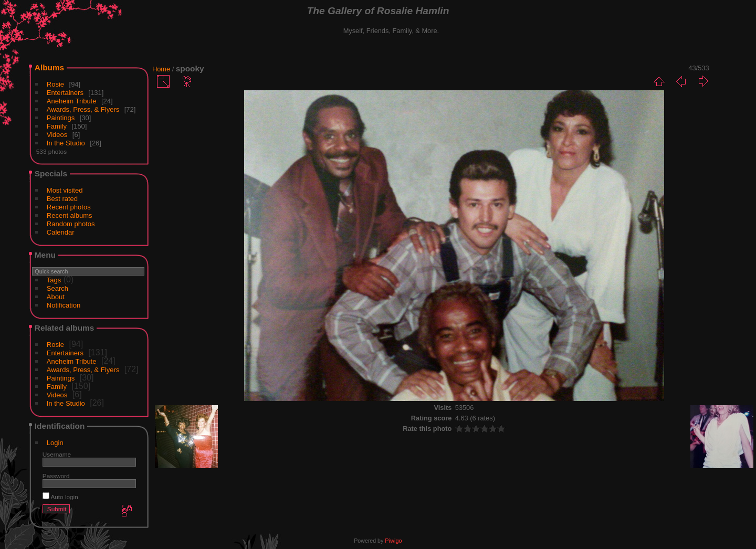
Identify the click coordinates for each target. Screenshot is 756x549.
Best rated (62, 199)
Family (57, 126)
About (56, 297)
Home (161, 69)
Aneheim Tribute (72, 101)
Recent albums (70, 215)
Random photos (71, 224)
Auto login (60, 497)
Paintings (61, 118)
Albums (49, 67)
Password (56, 476)
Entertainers (65, 93)
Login (55, 443)
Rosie (55, 84)
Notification (64, 305)
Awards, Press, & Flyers (83, 109)
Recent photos (69, 207)
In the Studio (66, 143)
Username (57, 454)
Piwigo (393, 541)
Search (57, 288)
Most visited (65, 190)
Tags (54, 280)
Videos (57, 135)
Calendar (61, 232)
